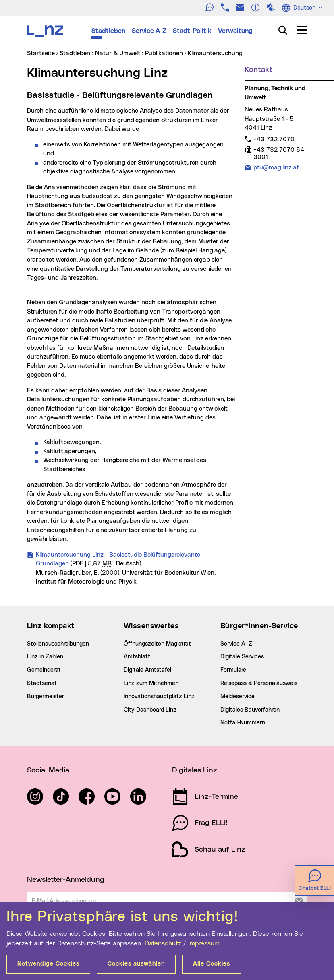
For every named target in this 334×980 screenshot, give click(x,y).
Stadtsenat (42, 683)
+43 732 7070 (274, 139)
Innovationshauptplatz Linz (159, 697)
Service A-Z (149, 31)
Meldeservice (238, 697)
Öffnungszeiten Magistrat (157, 644)
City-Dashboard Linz (150, 710)
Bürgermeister (46, 697)
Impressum (204, 943)
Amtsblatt (137, 657)
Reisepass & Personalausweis (259, 683)
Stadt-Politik (192, 31)
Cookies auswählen (136, 964)
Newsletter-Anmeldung (66, 880)
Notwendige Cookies (48, 964)
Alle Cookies (212, 964)
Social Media (48, 770)
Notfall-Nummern (243, 723)
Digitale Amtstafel (147, 670)
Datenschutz (163, 943)
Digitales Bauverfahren (250, 710)
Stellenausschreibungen (58, 644)
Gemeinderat (44, 670)
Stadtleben (108, 31)
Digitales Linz (195, 770)
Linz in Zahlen (45, 657)
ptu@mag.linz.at (276, 167)
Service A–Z (236, 644)
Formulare (233, 670)
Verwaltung (235, 31)
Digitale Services (242, 657)
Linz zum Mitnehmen (151, 683)
